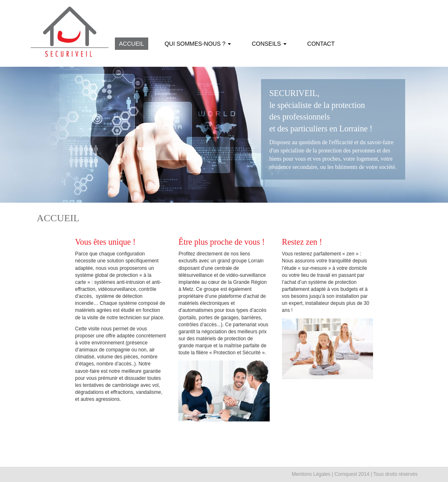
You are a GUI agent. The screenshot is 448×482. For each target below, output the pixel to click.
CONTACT (321, 44)
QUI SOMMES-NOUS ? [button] (198, 44)
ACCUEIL (132, 44)
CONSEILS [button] (269, 44)
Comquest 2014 (352, 474)
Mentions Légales (311, 474)
